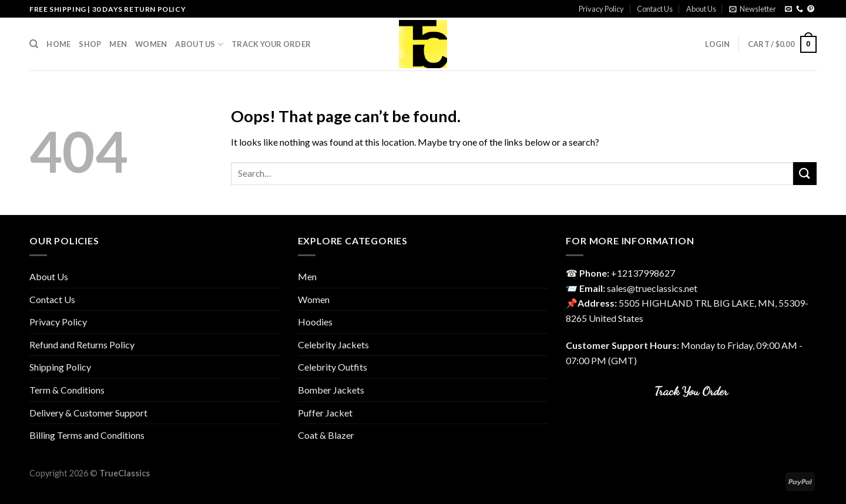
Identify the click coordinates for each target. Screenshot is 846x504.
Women (151, 44)
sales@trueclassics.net (652, 288)
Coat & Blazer (326, 435)
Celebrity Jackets (333, 345)
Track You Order (691, 391)
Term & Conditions (67, 390)
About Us (701, 9)
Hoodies (315, 322)
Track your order (271, 44)
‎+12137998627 (643, 273)
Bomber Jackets (331, 390)
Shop (90, 44)
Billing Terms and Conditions (87, 435)
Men (118, 44)
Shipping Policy (60, 367)
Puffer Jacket (325, 413)
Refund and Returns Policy (82, 345)
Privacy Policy (601, 9)
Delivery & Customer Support (88, 413)
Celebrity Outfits (333, 367)
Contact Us (655, 9)
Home (58, 44)
